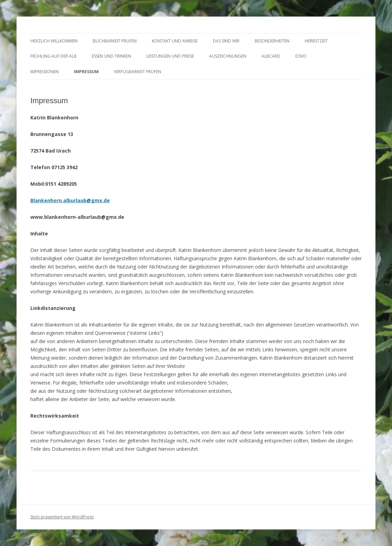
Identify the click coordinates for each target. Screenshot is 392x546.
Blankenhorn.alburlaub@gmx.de (70, 200)
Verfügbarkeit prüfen (138, 72)
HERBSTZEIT (316, 41)
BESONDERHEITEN (272, 41)
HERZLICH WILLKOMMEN (54, 41)
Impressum (86, 72)
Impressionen (45, 72)
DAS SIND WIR (226, 41)
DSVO (301, 56)
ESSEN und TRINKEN (111, 56)
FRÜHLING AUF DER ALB (53, 56)
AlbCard (271, 56)
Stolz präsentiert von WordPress (62, 517)
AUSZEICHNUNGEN (228, 56)
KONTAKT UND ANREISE (175, 41)
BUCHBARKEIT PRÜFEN (115, 41)
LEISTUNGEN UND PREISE (170, 56)
